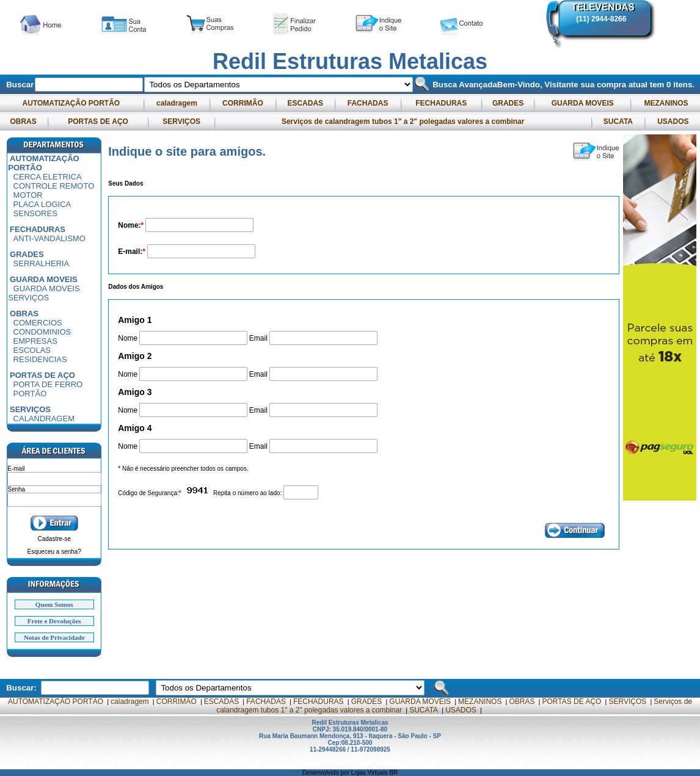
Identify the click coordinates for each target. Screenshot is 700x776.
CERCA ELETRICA (48, 177)
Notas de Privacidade (54, 637)
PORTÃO (30, 393)
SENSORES (35, 213)
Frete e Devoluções (54, 621)
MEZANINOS (666, 103)
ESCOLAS (32, 350)
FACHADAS (367, 103)
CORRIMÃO (243, 103)
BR (393, 773)
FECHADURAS (441, 103)
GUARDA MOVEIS (582, 103)
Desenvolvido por (327, 773)
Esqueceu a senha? (54, 552)
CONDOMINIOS (42, 332)
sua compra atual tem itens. (637, 85)
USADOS (673, 121)
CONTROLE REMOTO (54, 186)
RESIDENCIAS (40, 359)
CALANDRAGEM (44, 419)
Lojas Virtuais (370, 773)
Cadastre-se (54, 539)
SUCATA (618, 121)
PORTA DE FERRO (48, 384)
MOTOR (28, 195)
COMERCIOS (38, 323)
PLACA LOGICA (42, 204)
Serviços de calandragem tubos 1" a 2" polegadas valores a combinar (403, 121)
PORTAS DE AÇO (98, 121)
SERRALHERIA (42, 263)
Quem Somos (54, 604)
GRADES (508, 103)
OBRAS (23, 121)
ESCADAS (305, 103)
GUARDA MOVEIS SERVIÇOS (44, 293)
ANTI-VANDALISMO (49, 238)
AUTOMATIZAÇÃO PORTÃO (71, 103)
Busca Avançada (463, 85)
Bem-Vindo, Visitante (539, 85)
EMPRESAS (35, 341)
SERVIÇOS (181, 121)
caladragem (177, 103)
